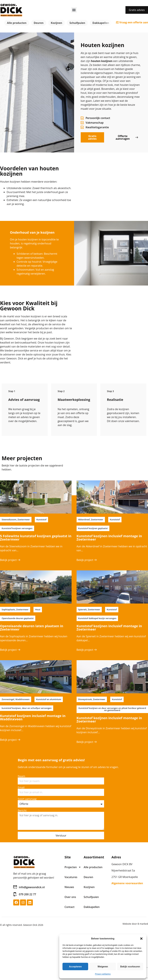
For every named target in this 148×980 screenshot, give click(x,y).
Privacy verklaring (103, 974)
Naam (21, 776)
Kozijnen (57, 23)
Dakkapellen (101, 23)
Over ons (70, 897)
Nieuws (69, 887)
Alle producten (17, 23)
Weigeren (103, 967)
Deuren (39, 23)
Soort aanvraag (27, 799)
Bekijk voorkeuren (130, 967)
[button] (141, 939)
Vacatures (71, 877)
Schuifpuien (77, 23)
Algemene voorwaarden (127, 883)
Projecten (72, 867)
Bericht (22, 810)
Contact (69, 907)
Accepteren (75, 967)
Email (21, 787)
